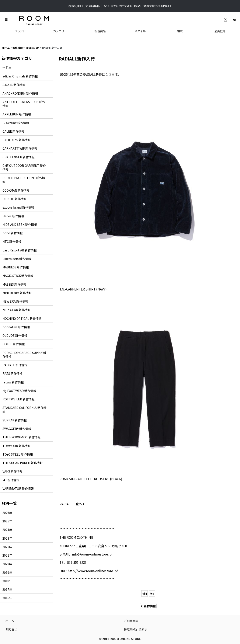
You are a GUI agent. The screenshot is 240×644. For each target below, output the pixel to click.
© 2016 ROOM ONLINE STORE (120, 639)
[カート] (234, 20)
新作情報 (148, 606)
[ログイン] (225, 20)
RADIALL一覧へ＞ (72, 504)
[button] (6, 20)
